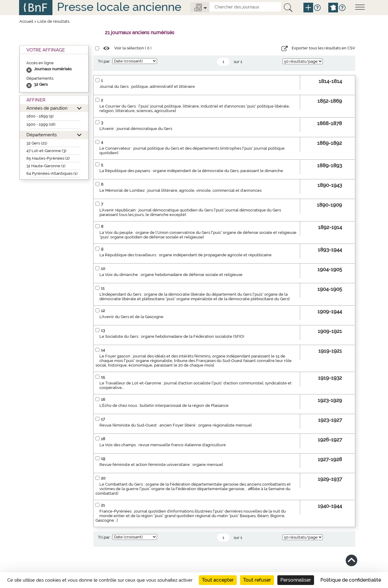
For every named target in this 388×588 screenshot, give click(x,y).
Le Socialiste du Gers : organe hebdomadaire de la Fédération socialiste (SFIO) (172, 336)
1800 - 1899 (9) (40, 116)
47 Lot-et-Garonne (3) (46, 151)
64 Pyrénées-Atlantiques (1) (52, 173)
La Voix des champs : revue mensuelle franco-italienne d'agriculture (163, 445)
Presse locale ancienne (119, 7)
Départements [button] (42, 135)
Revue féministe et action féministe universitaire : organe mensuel (161, 465)
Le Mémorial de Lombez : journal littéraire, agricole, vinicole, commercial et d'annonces (181, 190)
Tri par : (105, 61)
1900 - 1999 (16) (41, 124)
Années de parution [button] (47, 108)
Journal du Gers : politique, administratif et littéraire (147, 86)
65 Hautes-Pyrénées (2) (48, 158)
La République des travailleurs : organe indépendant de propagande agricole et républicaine (186, 255)
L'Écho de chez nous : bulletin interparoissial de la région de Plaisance (164, 405)
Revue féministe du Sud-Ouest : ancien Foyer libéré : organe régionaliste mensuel (176, 425)
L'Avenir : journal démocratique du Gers (136, 129)
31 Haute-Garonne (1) (46, 166)
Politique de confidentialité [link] (351, 580)
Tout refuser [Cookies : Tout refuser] (257, 580)
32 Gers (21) (37, 143)
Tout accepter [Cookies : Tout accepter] (218, 580)
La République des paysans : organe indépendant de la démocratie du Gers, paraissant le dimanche (191, 171)
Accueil (26, 21)
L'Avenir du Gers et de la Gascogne (131, 317)
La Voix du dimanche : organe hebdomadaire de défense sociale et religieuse (171, 275)
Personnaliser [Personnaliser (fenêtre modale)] (296, 580)
